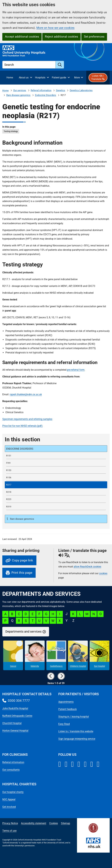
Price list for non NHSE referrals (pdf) (22, 426)
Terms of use (9, 831)
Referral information (41, 90)
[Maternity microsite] (35, 655)
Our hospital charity (13, 792)
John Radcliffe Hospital (15, 708)
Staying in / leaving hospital (74, 717)
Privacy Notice (10, 823)
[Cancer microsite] (13, 655)
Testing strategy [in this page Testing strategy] (11, 131)
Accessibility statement (34, 823)
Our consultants (11, 770)
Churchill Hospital (12, 723)
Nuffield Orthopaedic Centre (17, 716)
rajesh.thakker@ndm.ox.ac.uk (26, 394)
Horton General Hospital (15, 731)
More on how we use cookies (55, 28)
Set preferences (94, 37)
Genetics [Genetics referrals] (61, 90)
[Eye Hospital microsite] (100, 655)
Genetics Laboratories (81, 90)
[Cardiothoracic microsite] (56, 655)
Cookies (54, 823)
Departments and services (23, 632)
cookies (103, 573)
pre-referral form (76, 370)
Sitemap (65, 823)
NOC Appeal (9, 799)
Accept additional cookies (22, 37)
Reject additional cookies (61, 37)
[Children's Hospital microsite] (78, 655)
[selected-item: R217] (56, 485)
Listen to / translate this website (76, 731)
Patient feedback (67, 709)
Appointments (66, 702)
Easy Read (64, 724)
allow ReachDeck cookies (87, 567)
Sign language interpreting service (77, 739)
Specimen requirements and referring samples (27, 419)
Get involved (9, 807)
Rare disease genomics (18, 95)
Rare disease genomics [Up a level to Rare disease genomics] (22, 519)
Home (5, 91)
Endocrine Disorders (46, 95)
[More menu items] (79, 78)
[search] (60, 65)
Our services (20, 90)
